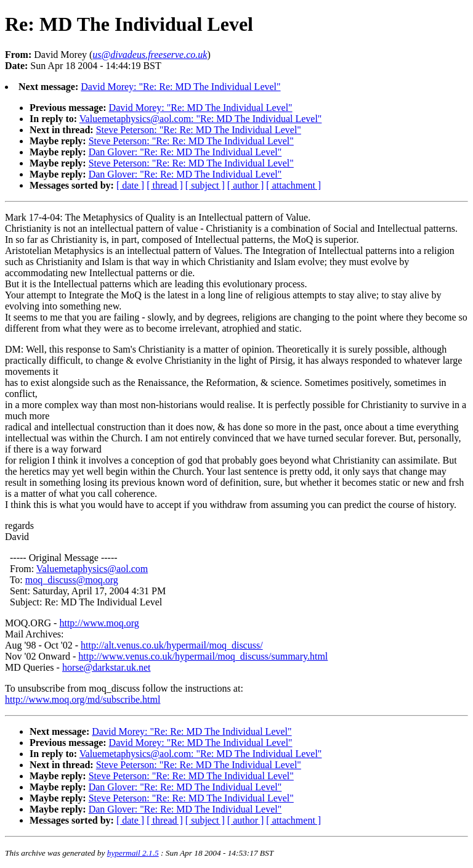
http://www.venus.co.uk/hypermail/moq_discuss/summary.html (203, 656)
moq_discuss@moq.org (72, 580)
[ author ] (246, 185)
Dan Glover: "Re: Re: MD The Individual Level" (185, 152)
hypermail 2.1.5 (133, 853)
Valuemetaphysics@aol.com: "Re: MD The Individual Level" (201, 119)
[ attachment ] (293, 185)
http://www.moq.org (99, 623)
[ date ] (130, 185)
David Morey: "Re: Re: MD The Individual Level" (180, 87)
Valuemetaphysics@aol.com (92, 569)
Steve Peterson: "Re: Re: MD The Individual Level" (199, 130)
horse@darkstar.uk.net (107, 667)
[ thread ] (165, 185)
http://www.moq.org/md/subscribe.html (83, 699)
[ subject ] (205, 185)
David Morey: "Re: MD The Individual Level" (201, 108)
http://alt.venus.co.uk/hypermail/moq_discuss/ (172, 645)
